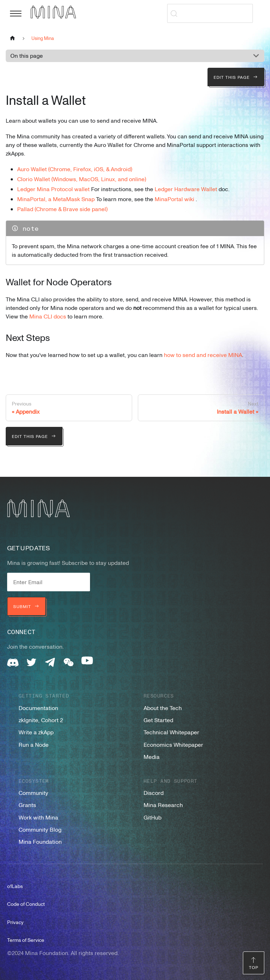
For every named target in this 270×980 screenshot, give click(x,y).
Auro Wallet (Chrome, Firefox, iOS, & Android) (75, 169)
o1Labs (15, 886)
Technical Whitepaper (171, 732)
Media (152, 757)
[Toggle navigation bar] (16, 14)
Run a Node (34, 745)
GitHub (152, 817)
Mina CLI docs (48, 316)
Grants (27, 805)
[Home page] (12, 38)
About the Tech (163, 708)
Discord (154, 793)
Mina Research (163, 805)
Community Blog (40, 830)
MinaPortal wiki (174, 199)
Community (33, 793)
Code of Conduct (26, 904)
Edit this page (236, 77)
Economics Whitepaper (173, 745)
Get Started (158, 720)
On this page (27, 56)
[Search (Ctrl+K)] (210, 13)
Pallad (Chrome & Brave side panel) (62, 209)
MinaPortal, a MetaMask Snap (56, 199)
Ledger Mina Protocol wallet (53, 189)
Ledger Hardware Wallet (186, 189)
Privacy (15, 922)
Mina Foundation (40, 842)
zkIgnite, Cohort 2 (41, 720)
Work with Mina (38, 817)
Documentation (38, 708)
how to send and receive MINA (203, 355)
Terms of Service (26, 940)
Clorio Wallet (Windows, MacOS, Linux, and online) (82, 179)
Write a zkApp (36, 732)
